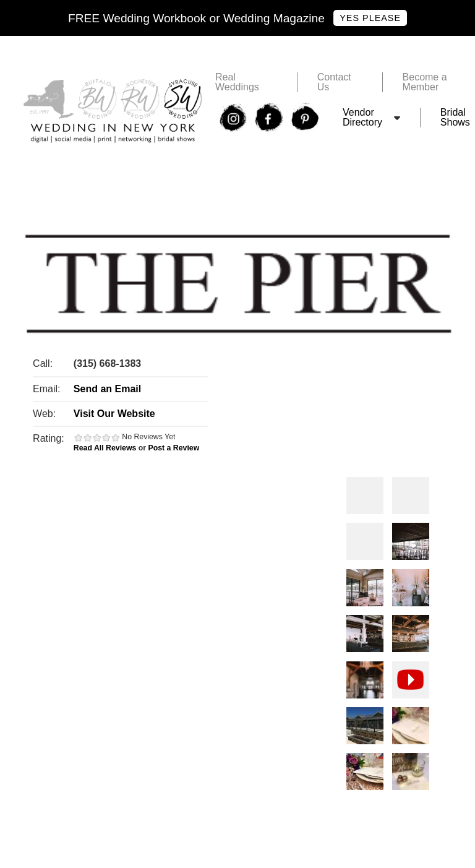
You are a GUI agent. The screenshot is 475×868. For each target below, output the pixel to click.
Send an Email (107, 389)
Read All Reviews (105, 448)
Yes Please (370, 18)
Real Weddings (237, 82)
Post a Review (173, 448)
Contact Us (334, 82)
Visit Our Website (114, 414)
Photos (365, 496)
